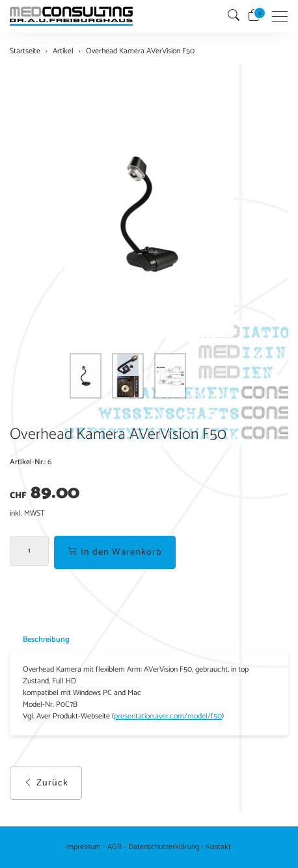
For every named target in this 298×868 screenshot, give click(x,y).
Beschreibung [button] (46, 639)
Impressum (83, 847)
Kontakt (218, 847)
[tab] (40, 639)
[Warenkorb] (254, 16)
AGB (115, 847)
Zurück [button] (46, 783)
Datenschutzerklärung (164, 847)
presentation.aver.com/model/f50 (168, 717)
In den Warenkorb (115, 552)
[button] (234, 16)
